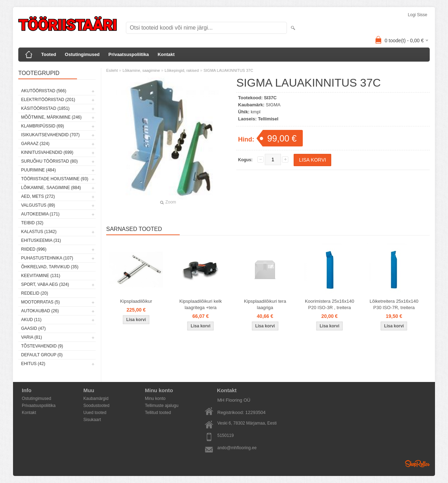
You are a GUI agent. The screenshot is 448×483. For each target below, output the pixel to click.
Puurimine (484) (39, 170)
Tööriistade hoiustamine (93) (55, 179)
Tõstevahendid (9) (42, 346)
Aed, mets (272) (38, 196)
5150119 (226, 435)
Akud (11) (31, 320)
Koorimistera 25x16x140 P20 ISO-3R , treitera (329, 304)
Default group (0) (42, 355)
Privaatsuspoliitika (129, 54)
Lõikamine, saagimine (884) (51, 188)
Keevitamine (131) (41, 276)
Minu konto (155, 399)
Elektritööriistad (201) (48, 100)
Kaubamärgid (96, 399)
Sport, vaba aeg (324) (45, 284)
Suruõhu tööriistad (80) (49, 161)
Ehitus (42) (33, 364)
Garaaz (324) (35, 144)
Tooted (49, 54)
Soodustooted (96, 406)
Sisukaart (92, 420)
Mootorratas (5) (40, 302)
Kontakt (166, 54)
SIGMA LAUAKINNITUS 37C (228, 70)
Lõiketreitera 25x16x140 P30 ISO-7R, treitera (394, 304)
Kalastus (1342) (39, 232)
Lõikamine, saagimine (141, 70)
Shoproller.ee (417, 464)
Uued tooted (95, 413)
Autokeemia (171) (40, 214)
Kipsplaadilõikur (136, 301)
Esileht (112, 70)
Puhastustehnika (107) (47, 258)
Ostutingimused (82, 54)
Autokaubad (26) (40, 311)
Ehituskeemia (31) (41, 240)
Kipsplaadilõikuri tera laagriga (265, 304)
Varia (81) (31, 337)
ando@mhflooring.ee (237, 448)
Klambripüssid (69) (43, 126)
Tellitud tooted (158, 413)
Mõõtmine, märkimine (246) (51, 117)
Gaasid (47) (33, 328)
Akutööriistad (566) (44, 91)
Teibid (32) (32, 223)
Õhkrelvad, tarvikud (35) (50, 267)
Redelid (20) (35, 293)
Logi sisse (418, 15)
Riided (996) (34, 249)
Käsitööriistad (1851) (45, 108)
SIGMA (273, 105)
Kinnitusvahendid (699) (47, 152)
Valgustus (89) (38, 205)
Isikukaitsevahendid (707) (50, 135)
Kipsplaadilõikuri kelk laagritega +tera (201, 304)
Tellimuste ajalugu (162, 406)
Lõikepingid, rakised (182, 70)
